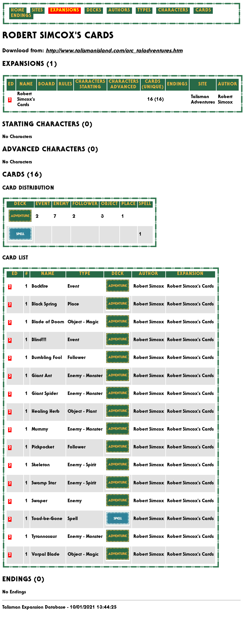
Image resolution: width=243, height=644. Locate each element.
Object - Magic (83, 322)
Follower (76, 358)
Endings (21, 16)
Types (144, 11)
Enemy (75, 501)
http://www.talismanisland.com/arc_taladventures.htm (114, 51)
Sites (37, 11)
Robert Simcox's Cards (26, 100)
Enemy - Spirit (82, 465)
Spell (73, 519)
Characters (173, 11)
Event (73, 287)
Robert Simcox (149, 287)
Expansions (65, 11)
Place (73, 305)
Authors (119, 11)
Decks (94, 11)
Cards (203, 11)
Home (18, 11)
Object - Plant (82, 412)
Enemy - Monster (85, 376)
